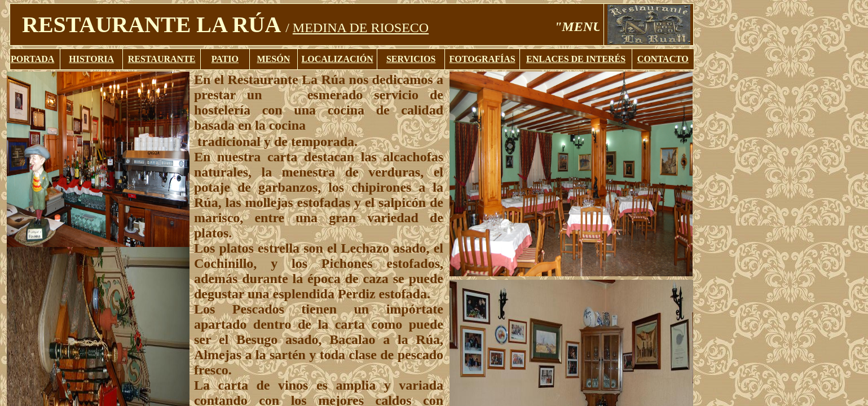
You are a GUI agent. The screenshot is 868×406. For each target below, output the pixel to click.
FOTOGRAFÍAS (483, 59)
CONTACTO (663, 59)
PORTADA (32, 59)
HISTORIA (91, 59)
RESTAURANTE (162, 59)
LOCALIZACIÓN (338, 59)
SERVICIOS (411, 59)
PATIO (225, 59)
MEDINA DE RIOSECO (361, 28)
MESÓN (274, 59)
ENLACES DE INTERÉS (576, 59)
